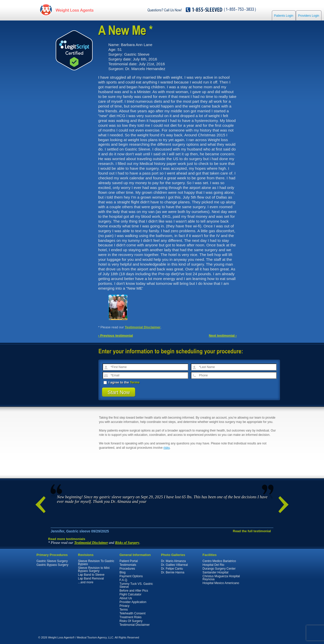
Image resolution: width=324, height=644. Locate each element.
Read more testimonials (67, 539)
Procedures (127, 569)
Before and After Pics (134, 591)
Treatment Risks (130, 617)
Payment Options (131, 576)
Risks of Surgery (127, 543)
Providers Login (309, 16)
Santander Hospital (215, 572)
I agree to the (121, 382)
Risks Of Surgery (131, 621)
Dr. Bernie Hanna (173, 572)
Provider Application (133, 602)
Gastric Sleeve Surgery (52, 561)
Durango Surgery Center (219, 569)
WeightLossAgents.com (74, 10)
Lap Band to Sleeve (91, 575)
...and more (86, 582)
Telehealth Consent (133, 613)
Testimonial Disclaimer (143, 327)
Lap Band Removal (91, 578)
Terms (135, 382)
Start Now (119, 392)
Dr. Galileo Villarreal (174, 565)
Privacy (124, 606)
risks (167, 448)
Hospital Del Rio (213, 565)
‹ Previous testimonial (116, 336)
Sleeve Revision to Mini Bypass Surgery (94, 569)
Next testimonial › (223, 336)
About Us (126, 598)
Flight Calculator (130, 594)
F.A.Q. (124, 580)
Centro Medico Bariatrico (219, 561)
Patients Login (284, 16)
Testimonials (128, 565)
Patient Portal (129, 561)
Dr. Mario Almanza (173, 561)
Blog (123, 572)
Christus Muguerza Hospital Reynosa (221, 578)
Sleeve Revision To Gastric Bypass (96, 563)
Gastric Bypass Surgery (52, 565)
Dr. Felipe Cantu (172, 569)
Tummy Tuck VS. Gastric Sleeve (136, 585)
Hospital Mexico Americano (221, 583)
